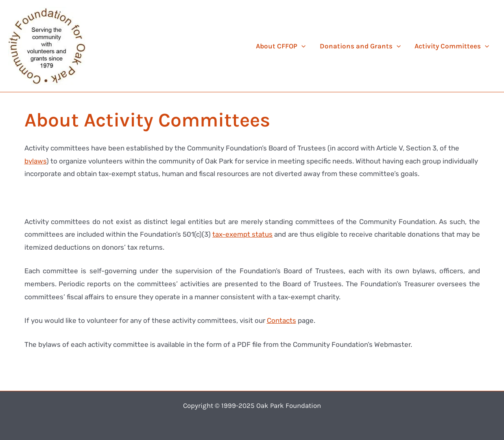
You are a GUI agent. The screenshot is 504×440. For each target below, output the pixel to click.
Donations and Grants (360, 46)
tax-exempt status (242, 234)
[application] (301, 46)
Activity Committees (452, 46)
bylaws (35, 161)
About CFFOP (281, 46)
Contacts (281, 320)
